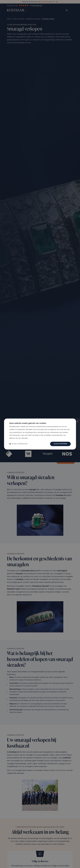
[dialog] (40, 434)
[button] (18, 444)
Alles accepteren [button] (60, 444)
